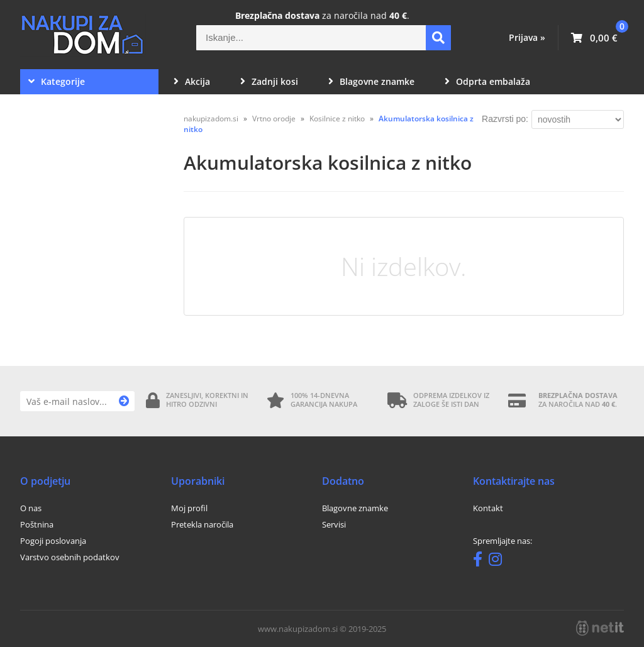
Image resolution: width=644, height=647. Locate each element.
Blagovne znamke (371, 81)
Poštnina (37, 524)
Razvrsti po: (505, 119)
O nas (31, 508)
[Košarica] (594, 38)
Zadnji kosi (269, 81)
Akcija (192, 81)
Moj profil (189, 508)
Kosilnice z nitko (337, 119)
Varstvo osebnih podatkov (70, 557)
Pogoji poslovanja (53, 541)
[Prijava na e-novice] (124, 401)
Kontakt (488, 508)
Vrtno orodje (274, 119)
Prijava (527, 37)
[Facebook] (481, 561)
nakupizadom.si (211, 119)
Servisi (334, 524)
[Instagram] (498, 561)
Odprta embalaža (487, 81)
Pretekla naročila (202, 524)
